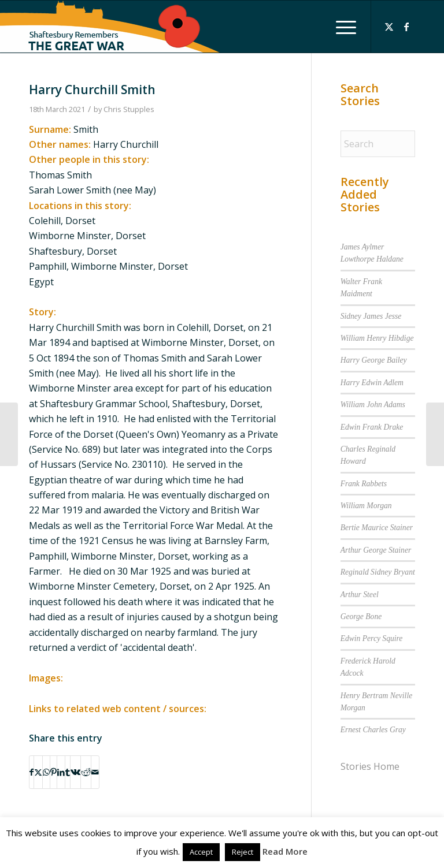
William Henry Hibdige (377, 338)
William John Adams (373, 405)
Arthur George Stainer (376, 550)
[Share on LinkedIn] (61, 772)
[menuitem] (340, 27)
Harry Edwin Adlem (372, 383)
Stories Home (370, 766)
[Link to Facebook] (406, 27)
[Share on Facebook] (32, 772)
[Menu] (340, 27)
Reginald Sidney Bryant (378, 572)
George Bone (361, 616)
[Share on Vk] (75, 772)
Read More (285, 851)
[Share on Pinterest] (53, 772)
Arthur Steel (360, 595)
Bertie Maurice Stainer (377, 528)
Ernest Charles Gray (373, 730)
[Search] (378, 144)
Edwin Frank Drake (372, 427)
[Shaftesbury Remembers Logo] (110, 27)
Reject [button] (243, 852)
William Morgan (366, 506)
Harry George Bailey (374, 360)
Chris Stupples (129, 109)
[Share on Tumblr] (68, 772)
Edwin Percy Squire (372, 638)
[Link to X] (389, 27)
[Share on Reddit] (86, 772)
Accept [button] (201, 852)
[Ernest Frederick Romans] (9, 434)
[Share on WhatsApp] (46, 772)
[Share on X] (38, 772)
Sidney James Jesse (371, 316)
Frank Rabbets (364, 484)
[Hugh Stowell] (435, 434)
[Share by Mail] (95, 772)
